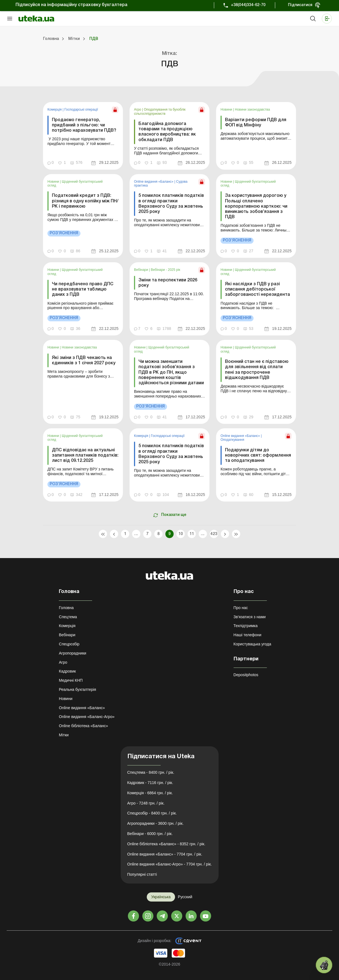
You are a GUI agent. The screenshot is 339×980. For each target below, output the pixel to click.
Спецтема (68, 617)
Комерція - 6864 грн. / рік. (150, 793)
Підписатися (300, 5)
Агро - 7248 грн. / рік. (146, 803)
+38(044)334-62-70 (248, 5)
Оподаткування (232, 440)
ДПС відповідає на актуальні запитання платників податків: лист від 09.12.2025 (85, 455)
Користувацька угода (252, 644)
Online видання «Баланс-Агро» (87, 717)
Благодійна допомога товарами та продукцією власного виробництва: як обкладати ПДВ (167, 132)
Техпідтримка (246, 626)
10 (181, 534)
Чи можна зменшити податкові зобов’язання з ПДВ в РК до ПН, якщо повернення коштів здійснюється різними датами (171, 372)
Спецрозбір (69, 644)
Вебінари (141, 270)
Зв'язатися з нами (250, 617)
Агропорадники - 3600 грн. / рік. (155, 823)
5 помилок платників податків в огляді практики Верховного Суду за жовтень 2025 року (171, 204)
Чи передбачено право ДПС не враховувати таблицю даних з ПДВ (83, 289)
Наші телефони (248, 635)
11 (192, 534)
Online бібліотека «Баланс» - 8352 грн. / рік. (166, 844)
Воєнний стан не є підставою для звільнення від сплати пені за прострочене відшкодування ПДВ (257, 370)
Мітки (64, 735)
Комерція (55, 110)
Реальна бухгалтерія (77, 689)
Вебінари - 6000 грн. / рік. (150, 834)
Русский (185, 897)
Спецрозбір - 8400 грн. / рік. (152, 813)
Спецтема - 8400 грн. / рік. (151, 772)
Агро (138, 110)
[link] (83, 136)
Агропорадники (73, 653)
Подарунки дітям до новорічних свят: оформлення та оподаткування (258, 455)
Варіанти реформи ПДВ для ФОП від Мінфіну (256, 123)
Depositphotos (246, 675)
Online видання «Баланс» (154, 182)
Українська (161, 897)
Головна (66, 608)
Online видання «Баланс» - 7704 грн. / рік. (165, 854)
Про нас (241, 608)
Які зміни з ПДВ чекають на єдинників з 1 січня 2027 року (84, 361)
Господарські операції (81, 110)
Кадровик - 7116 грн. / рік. (150, 783)
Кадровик (67, 671)
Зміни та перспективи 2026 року (168, 283)
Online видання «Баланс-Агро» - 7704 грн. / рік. (170, 864)
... (136, 534)
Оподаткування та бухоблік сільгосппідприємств (160, 111)
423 (214, 534)
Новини (227, 110)
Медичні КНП (71, 680)
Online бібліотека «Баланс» (83, 726)
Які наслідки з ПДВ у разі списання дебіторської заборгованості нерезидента (257, 289)
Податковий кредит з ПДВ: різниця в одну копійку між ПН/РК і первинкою (85, 201)
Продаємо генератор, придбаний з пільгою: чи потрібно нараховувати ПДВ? (84, 125)
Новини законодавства (253, 110)
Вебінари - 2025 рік (166, 270)
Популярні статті (142, 874)
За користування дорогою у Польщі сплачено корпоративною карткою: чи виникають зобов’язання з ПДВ (256, 206)
